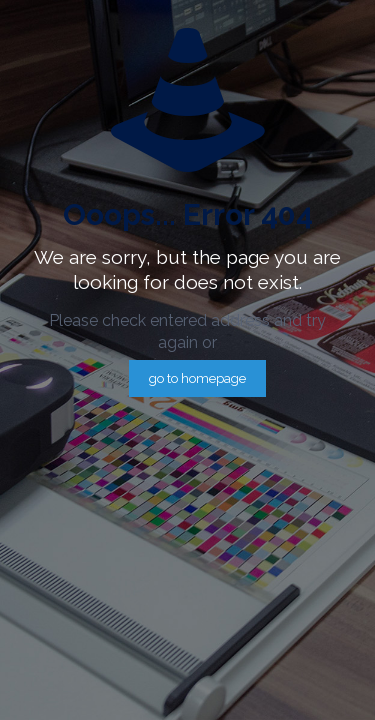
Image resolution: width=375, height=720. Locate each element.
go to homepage (197, 378)
